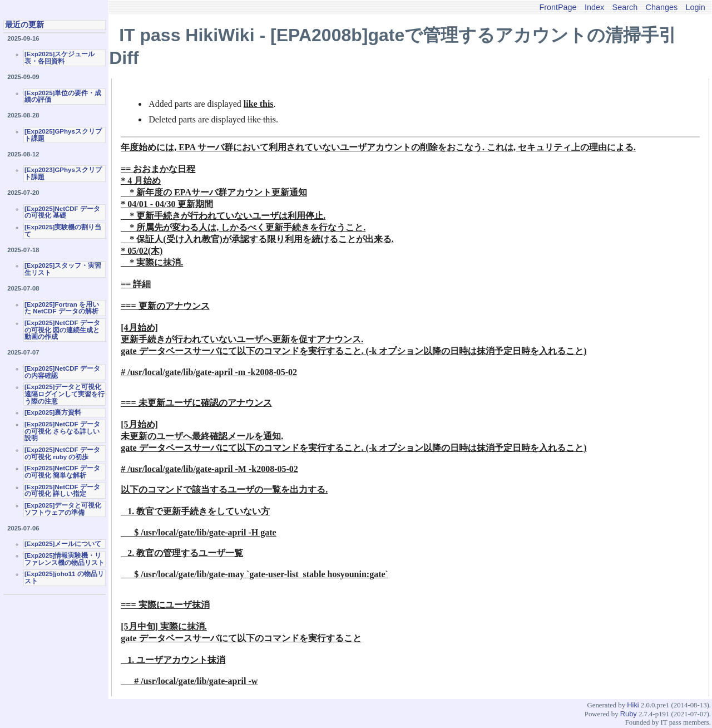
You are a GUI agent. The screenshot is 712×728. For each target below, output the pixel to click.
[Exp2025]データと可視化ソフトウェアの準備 (63, 509)
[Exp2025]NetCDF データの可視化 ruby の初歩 (62, 453)
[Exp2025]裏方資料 (53, 412)
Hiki (633, 705)
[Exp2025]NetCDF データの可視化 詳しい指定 (62, 491)
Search (625, 7)
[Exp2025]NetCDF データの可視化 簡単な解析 (62, 472)
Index (594, 7)
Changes (662, 7)
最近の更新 (24, 24)
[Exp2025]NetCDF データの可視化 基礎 (62, 212)
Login (696, 7)
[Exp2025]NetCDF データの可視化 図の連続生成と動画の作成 (62, 330)
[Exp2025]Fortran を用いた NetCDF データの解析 (62, 308)
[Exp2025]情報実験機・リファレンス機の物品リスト (65, 559)
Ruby (629, 714)
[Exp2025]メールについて (63, 544)
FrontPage (558, 7)
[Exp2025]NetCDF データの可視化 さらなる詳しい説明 (62, 431)
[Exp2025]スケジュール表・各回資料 (60, 58)
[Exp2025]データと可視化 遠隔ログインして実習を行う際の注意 (65, 394)
